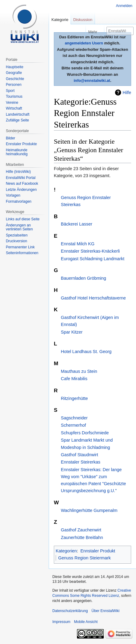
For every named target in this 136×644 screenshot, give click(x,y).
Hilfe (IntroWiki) (18, 172)
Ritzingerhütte (74, 398)
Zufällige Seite (17, 120)
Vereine (12, 103)
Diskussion (83, 20)
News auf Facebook (22, 184)
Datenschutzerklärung (70, 611)
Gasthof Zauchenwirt (81, 530)
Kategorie (60, 20)
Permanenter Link (20, 247)
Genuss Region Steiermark (84, 558)
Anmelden (124, 6)
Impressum (61, 622)
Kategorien (66, 551)
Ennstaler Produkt (98, 551)
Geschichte (15, 79)
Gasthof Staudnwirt (79, 455)
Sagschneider (74, 418)
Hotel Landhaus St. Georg (86, 352)
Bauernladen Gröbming (84, 278)
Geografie (14, 73)
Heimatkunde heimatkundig (17, 152)
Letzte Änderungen (21, 190)
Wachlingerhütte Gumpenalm (89, 510)
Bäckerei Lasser (77, 224)
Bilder (10, 138)
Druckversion (16, 241)
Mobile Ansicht (86, 622)
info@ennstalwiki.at (92, 80)
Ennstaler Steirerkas (81, 462)
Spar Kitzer (72, 332)
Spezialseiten (17, 235)
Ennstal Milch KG (78, 244)
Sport (10, 91)
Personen (14, 85)
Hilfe (127, 93)
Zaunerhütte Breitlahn (82, 537)
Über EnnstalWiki (106, 611)
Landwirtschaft (17, 114)
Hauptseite (14, 67)
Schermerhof (73, 425)
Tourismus (14, 96)
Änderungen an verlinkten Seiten (19, 227)
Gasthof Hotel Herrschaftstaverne (93, 298)
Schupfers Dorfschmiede (85, 433)
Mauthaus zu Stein (79, 371)
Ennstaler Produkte (21, 144)
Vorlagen (13, 195)
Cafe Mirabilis (74, 379)
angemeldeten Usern (84, 43)
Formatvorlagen (19, 201)
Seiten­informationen (22, 253)
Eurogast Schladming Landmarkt (93, 259)
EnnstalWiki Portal (21, 178)
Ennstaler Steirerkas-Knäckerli (90, 251)
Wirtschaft (14, 108)
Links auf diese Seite (23, 219)
